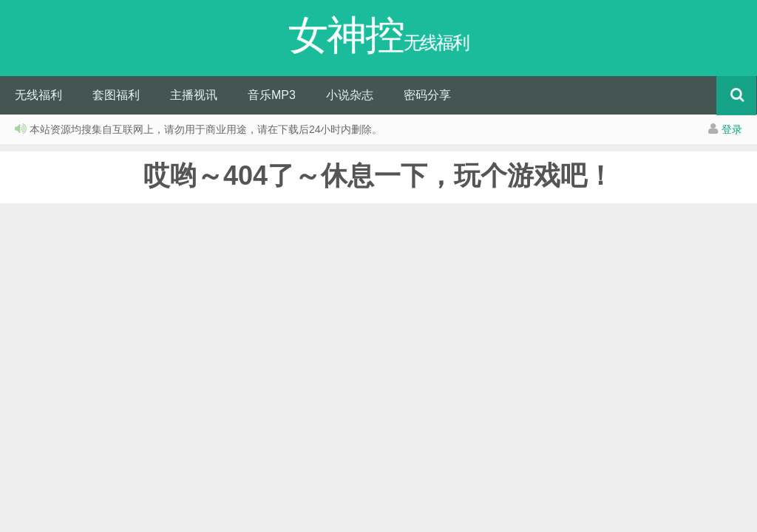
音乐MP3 (272, 95)
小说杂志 (350, 95)
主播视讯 (194, 95)
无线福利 (38, 95)
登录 (732, 129)
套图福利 (116, 95)
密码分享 (427, 95)
